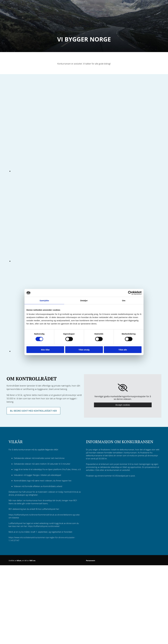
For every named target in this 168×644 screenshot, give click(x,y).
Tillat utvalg (84, 350)
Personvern (91, 561)
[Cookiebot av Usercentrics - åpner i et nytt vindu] (130, 293)
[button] (33, 411)
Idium (19, 561)
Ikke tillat (45, 350)
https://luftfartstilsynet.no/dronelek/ (44, 526)
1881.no (32, 561)
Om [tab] (124, 301)
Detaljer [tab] (84, 301)
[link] (123, 388)
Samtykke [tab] (44, 301)
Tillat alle (123, 350)
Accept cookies (123, 405)
